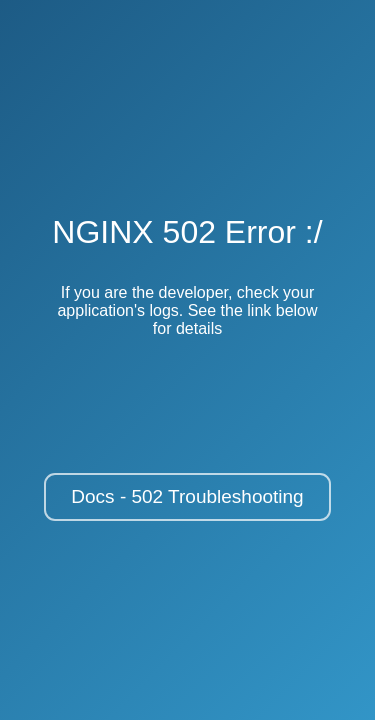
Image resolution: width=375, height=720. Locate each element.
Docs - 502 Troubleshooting (187, 496)
